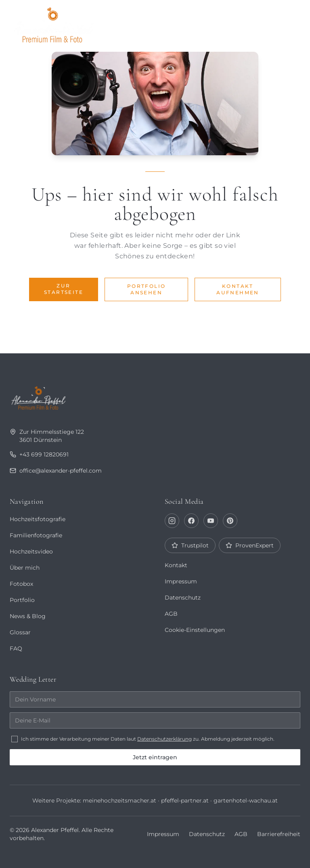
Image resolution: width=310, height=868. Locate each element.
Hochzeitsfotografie (37, 519)
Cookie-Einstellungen (195, 630)
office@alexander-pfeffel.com (56, 471)
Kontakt (176, 565)
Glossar (20, 632)
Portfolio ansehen (147, 289)
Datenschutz (183, 598)
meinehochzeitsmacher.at (119, 800)
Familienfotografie (36, 535)
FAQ (16, 648)
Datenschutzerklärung (165, 739)
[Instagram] (172, 521)
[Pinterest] (230, 521)
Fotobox (251, 23)
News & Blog (27, 616)
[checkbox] (15, 739)
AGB (171, 614)
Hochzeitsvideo (31, 551)
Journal (202, 23)
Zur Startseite (64, 289)
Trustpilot (190, 545)
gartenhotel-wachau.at (245, 800)
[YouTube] (211, 521)
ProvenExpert (249, 545)
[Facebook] (191, 521)
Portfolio (116, 23)
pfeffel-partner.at (185, 800)
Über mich (161, 23)
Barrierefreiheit (279, 834)
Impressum (181, 581)
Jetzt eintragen (155, 757)
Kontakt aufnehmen (238, 289)
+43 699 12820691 (39, 454)
